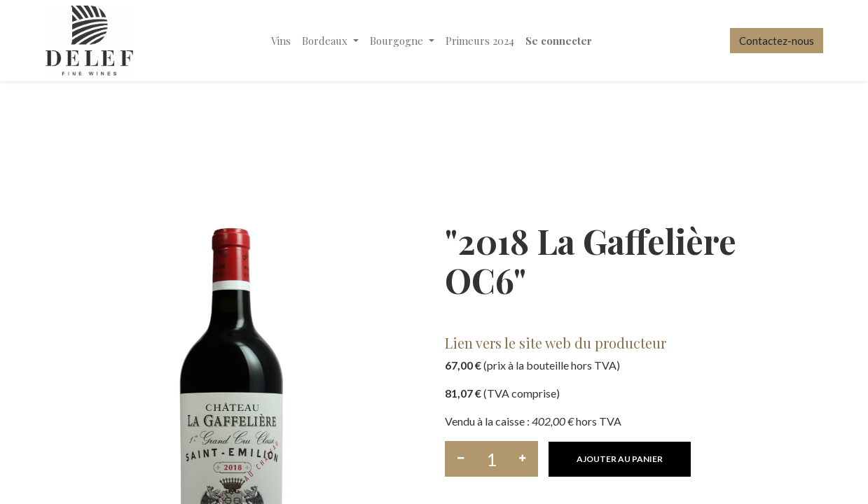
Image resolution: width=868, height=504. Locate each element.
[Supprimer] (461, 459)
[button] (620, 459)
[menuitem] (281, 41)
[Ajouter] (522, 459)
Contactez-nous (777, 41)
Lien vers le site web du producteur (556, 343)
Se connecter (559, 41)
